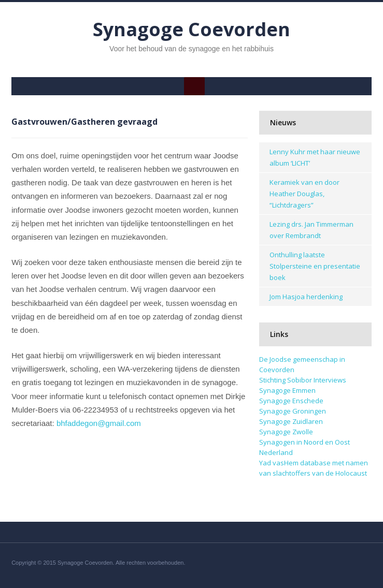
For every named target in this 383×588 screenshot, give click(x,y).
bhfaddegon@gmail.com (99, 423)
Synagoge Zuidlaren (291, 421)
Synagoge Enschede (291, 401)
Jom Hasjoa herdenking (306, 297)
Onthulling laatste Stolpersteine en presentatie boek (315, 266)
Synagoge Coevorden (191, 29)
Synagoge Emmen (287, 390)
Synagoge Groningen (293, 411)
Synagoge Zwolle (286, 432)
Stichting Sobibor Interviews (303, 380)
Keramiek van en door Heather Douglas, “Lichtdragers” (304, 194)
